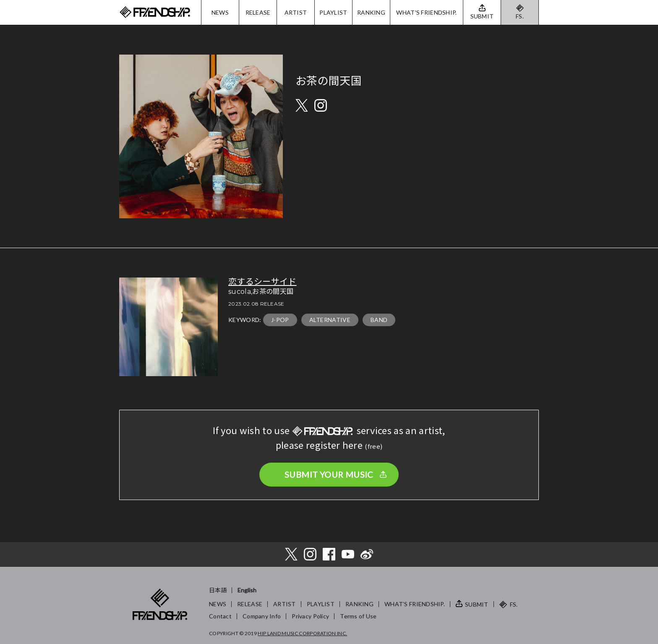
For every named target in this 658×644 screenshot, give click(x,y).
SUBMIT (477, 604)
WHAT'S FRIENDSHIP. (426, 12)
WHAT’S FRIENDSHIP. (415, 604)
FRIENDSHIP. (155, 12)
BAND (379, 320)
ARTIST (296, 12)
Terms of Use (358, 616)
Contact (220, 616)
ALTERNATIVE (330, 320)
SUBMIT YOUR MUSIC (329, 474)
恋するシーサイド (262, 282)
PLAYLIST (333, 12)
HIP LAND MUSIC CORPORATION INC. (302, 633)
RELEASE (258, 12)
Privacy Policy (310, 616)
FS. (520, 16)
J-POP (280, 320)
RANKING (371, 12)
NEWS (220, 12)
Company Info (262, 616)
